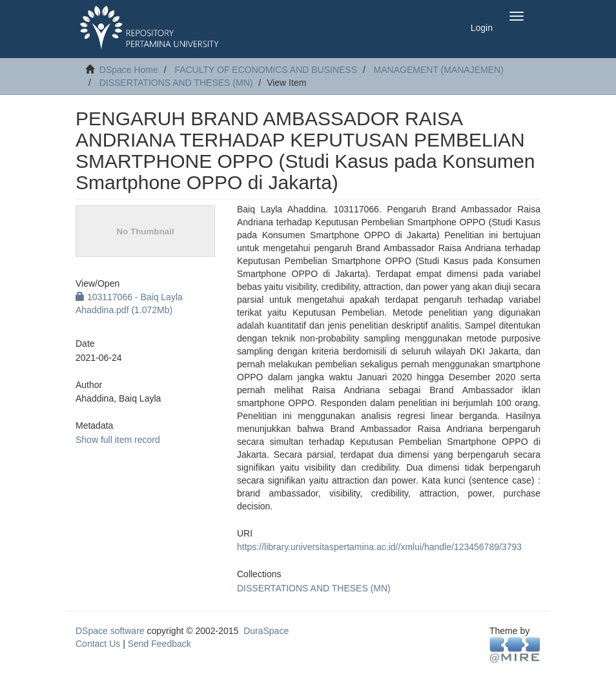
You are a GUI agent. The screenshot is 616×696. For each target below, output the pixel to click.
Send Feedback (159, 644)
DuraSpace (266, 631)
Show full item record (118, 440)
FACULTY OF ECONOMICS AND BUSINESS (266, 70)
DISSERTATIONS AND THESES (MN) (176, 83)
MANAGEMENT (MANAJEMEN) (439, 70)
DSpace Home (129, 70)
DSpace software (110, 631)
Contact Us (98, 644)
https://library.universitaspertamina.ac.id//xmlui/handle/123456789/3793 (379, 547)
